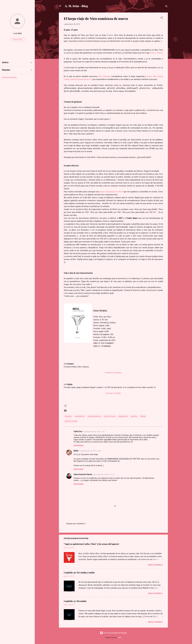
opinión (134, 416)
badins (120, 638)
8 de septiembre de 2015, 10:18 (103, 474)
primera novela (71, 421)
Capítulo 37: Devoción (75, 601)
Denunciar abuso (9, 77)
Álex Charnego (105, 76)
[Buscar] (166, 7)
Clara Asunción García (83, 474)
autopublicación (94, 416)
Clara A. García (156, 53)
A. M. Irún (17, 33)
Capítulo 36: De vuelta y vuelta (79, 573)
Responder (78, 446)
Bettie (76, 451)
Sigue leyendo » (155, 565)
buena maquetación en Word (111, 192)
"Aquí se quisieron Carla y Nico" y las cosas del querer (91, 544)
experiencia (123, 416)
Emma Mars (152, 76)
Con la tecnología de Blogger (113, 633)
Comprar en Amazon (113, 373)
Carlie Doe (78, 431)
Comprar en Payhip (113, 393)
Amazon (68, 416)
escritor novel (110, 416)
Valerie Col (87, 79)
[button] (162, 18)
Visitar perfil (17, 40)
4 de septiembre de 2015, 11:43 (94, 432)
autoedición (80, 416)
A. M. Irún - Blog (76, 6)
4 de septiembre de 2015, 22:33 (90, 451)
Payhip (143, 416)
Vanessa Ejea (75, 79)
